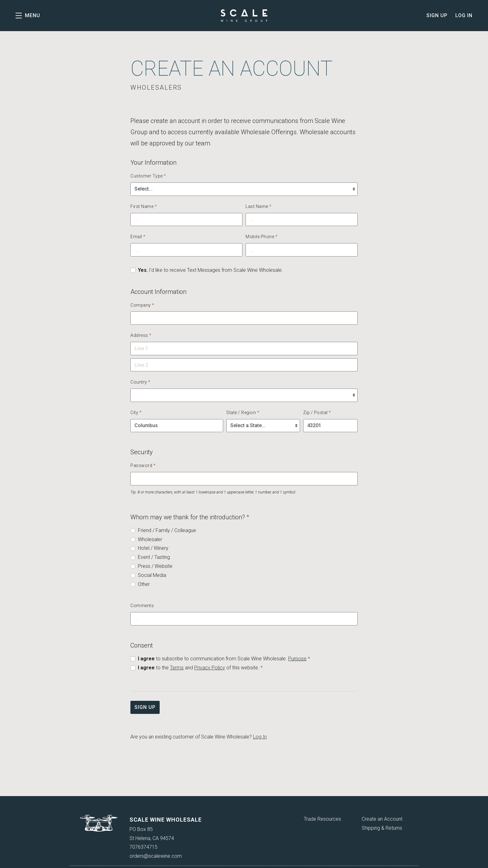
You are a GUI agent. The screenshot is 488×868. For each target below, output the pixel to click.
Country (141, 382)
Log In (464, 15)
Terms (177, 668)
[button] (28, 16)
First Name (144, 206)
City (136, 413)
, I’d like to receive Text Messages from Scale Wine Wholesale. (210, 270)
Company (142, 305)
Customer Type (148, 176)
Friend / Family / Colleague (167, 530)
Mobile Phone (262, 237)
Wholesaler (150, 539)
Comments (142, 606)
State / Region (243, 413)
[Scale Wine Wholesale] (99, 823)
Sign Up (437, 15)
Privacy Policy (210, 668)
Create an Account (382, 819)
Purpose (297, 659)
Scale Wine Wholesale (244, 16)
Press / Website (155, 566)
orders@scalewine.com (156, 856)
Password (143, 465)
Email (138, 237)
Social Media (152, 575)
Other (144, 584)
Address (141, 335)
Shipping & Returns (382, 828)
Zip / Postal (317, 413)
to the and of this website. (200, 668)
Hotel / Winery (153, 548)
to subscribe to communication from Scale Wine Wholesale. (224, 659)
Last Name (259, 206)
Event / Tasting (154, 557)
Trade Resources (322, 819)
